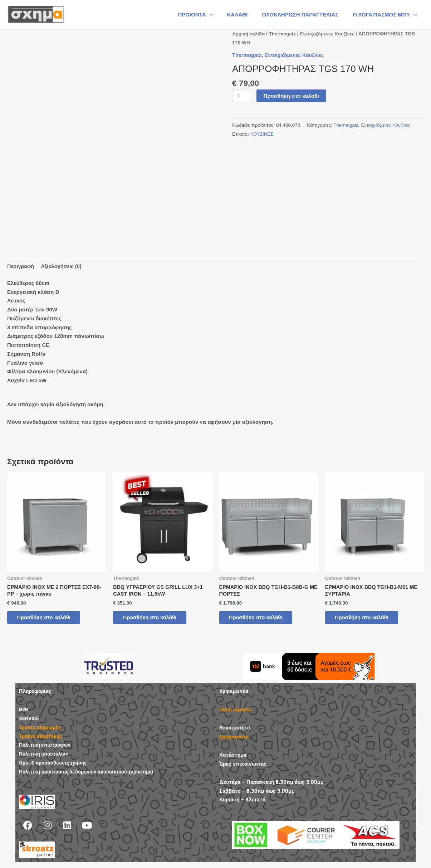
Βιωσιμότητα (235, 731)
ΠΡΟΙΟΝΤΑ (208, 15)
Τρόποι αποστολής (41, 739)
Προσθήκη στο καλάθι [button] (49, 619)
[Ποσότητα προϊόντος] (242, 96)
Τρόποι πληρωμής (41, 730)
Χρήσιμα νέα (234, 694)
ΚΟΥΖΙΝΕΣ (262, 134)
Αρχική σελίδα (249, 34)
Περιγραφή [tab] (21, 266)
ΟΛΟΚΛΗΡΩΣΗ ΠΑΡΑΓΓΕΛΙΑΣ (305, 14)
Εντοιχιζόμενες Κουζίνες (331, 34)
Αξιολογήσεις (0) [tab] (63, 266)
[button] (222, 15)
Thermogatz (284, 34)
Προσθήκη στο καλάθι (292, 96)
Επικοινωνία (235, 739)
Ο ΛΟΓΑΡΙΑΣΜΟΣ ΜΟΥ (386, 15)
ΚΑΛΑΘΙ (246, 14)
